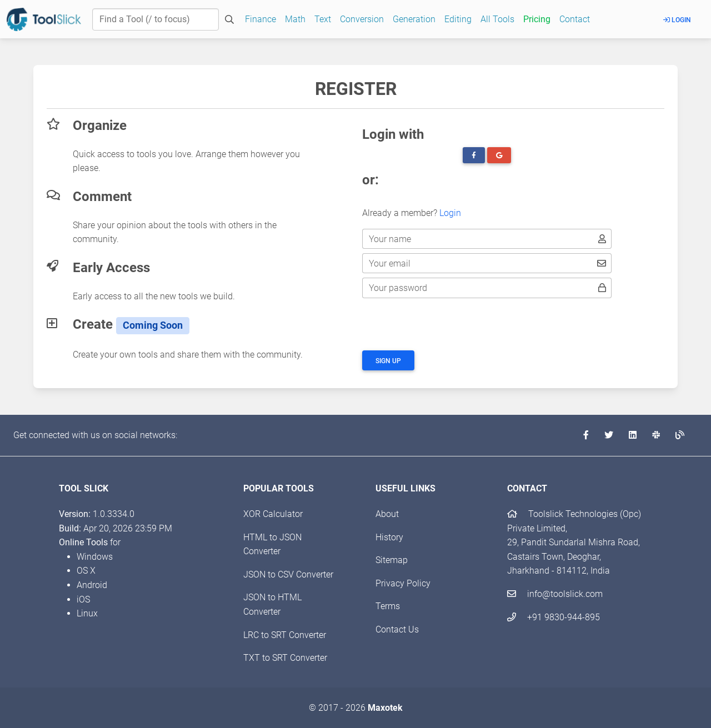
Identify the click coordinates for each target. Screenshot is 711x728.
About (387, 514)
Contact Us (397, 629)
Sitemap (392, 560)
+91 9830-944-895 (554, 617)
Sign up (388, 361)
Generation (414, 19)
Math (295, 19)
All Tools (497, 19)
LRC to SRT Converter (285, 635)
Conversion (362, 19)
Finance (261, 19)
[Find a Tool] (156, 19)
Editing (458, 19)
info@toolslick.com (555, 594)
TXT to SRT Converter (285, 658)
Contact (575, 19)
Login (677, 20)
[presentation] (447, 324)
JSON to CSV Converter (288, 574)
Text (323, 19)
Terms (388, 606)
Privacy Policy (403, 583)
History (389, 537)
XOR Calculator (273, 514)
